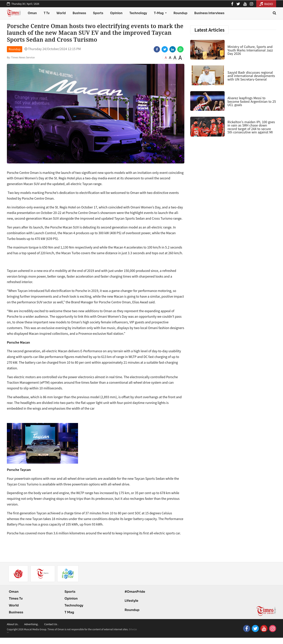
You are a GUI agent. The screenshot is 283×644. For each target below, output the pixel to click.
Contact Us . (51, 624)
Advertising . (32, 624)
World (61, 13)
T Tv (47, 13)
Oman (32, 13)
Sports (98, 13)
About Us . (13, 624)
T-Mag (159, 13)
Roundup (181, 13)
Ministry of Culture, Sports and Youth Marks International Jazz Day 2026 (250, 50)
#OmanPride (135, 592)
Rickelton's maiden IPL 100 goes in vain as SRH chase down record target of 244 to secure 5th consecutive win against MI (251, 127)
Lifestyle (131, 601)
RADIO (266, 4)
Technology (138, 13)
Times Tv (16, 599)
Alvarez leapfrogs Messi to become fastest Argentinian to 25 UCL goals (252, 101)
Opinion (116, 13)
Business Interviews (209, 13)
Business (79, 13)
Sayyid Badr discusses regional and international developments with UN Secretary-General (251, 76)
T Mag (69, 612)
